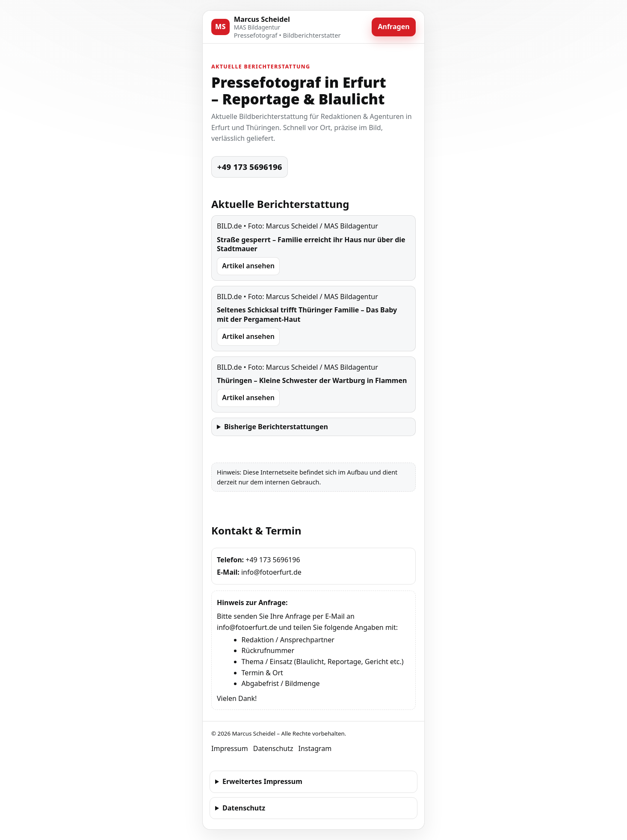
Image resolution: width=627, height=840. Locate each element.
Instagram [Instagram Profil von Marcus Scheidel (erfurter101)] (315, 748)
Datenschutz (273, 748)
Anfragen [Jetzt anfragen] (393, 27)
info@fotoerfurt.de (271, 572)
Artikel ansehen (248, 266)
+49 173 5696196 (250, 167)
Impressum (230, 748)
